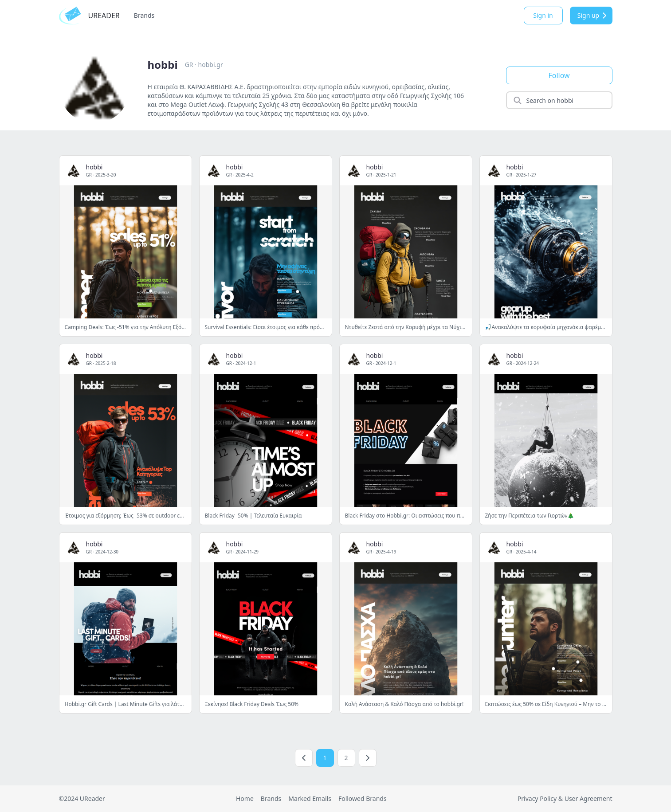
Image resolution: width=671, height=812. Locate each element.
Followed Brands (363, 798)
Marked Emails (310, 798)
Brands (144, 15)
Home (245, 798)
